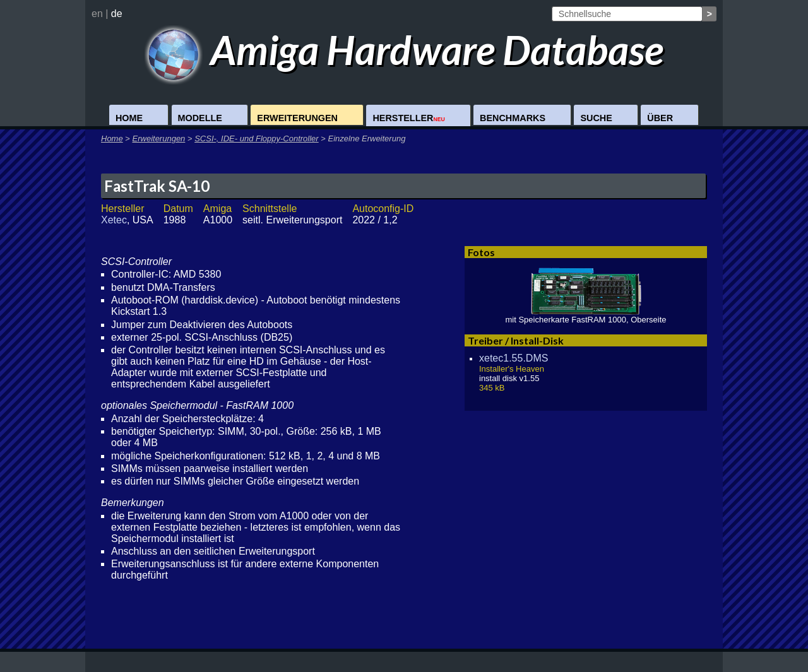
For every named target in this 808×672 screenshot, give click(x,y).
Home (129, 118)
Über (660, 118)
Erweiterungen (297, 118)
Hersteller (408, 118)
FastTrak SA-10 (157, 186)
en (97, 14)
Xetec (114, 220)
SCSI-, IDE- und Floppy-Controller (257, 139)
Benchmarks (513, 118)
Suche (596, 118)
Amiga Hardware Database (404, 50)
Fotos (481, 252)
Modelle (200, 118)
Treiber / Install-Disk (516, 340)
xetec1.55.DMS (514, 358)
